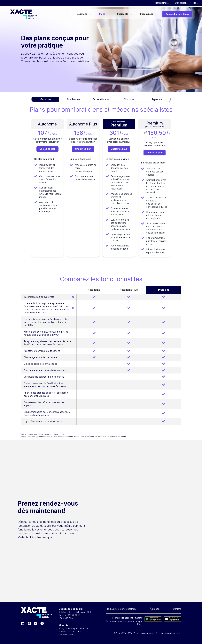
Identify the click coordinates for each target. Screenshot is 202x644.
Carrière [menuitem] (177, 609)
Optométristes (101, 99)
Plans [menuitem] (102, 14)
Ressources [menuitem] (147, 14)
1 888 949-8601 (66, 618)
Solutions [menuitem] (82, 14)
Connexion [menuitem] (181, 3)
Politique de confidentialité (168, 633)
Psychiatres (73, 99)
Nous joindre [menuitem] (162, 3)
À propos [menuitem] (155, 609)
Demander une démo (177, 14)
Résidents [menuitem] (123, 14)
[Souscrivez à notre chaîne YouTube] (42, 623)
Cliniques (129, 99)
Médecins (45, 99)
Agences (157, 99)
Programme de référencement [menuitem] (121, 609)
